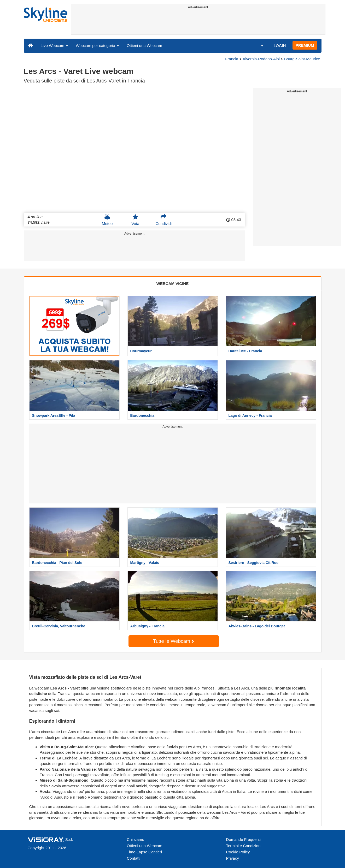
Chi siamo (136, 839)
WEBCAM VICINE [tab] (172, 284)
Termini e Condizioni (244, 846)
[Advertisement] (198, 23)
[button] (259, 45)
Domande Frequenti (244, 839)
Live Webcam (54, 46)
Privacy (233, 858)
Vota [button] (135, 220)
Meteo (107, 220)
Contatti (134, 858)
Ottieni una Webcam (144, 46)
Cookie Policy (238, 852)
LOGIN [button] (280, 46)
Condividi (163, 220)
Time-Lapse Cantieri (145, 852)
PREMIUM (305, 45)
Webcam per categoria (97, 46)
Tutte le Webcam (174, 641)
